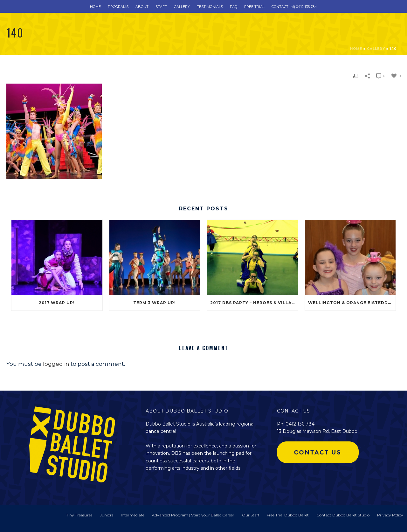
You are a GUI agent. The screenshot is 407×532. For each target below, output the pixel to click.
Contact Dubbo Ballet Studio (343, 515)
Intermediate (133, 515)
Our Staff (251, 515)
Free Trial (254, 7)
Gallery (182, 7)
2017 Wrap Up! (57, 303)
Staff (161, 7)
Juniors (107, 515)
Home (95, 7)
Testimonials (210, 7)
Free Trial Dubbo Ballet (288, 515)
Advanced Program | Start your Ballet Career (193, 515)
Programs (118, 7)
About (142, 7)
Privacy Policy (390, 515)
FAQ (234, 7)
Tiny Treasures (79, 515)
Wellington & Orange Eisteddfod (352, 303)
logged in (56, 364)
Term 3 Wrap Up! (155, 303)
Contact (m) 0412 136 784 (294, 7)
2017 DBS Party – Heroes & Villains (254, 303)
